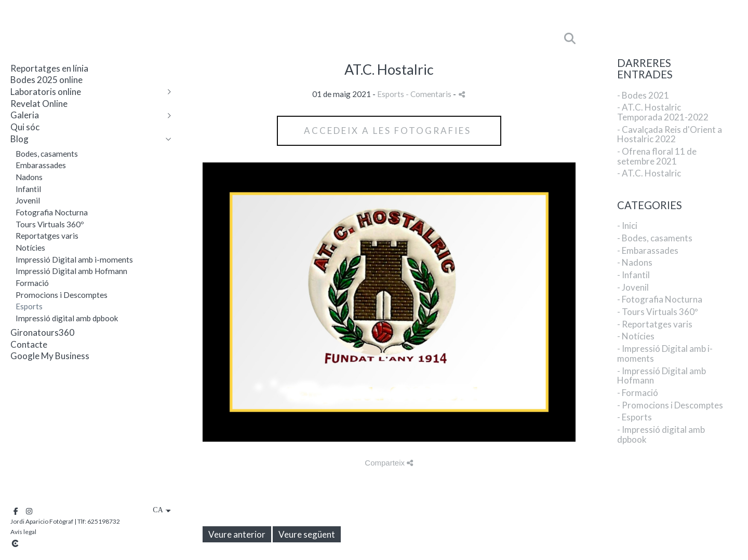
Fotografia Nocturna (52, 212)
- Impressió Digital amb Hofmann (662, 376)
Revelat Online (39, 104)
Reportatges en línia (49, 68)
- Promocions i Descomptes (670, 405)
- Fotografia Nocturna (660, 299)
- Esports (635, 417)
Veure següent (307, 534)
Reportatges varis (47, 236)
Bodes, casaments (47, 154)
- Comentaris (429, 94)
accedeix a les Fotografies (389, 131)
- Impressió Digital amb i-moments (665, 353)
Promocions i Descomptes (62, 295)
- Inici (627, 226)
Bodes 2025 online (46, 80)
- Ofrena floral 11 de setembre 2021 (657, 156)
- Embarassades (648, 250)
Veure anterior (237, 534)
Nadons (29, 177)
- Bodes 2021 (643, 95)
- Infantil (633, 275)
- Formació (638, 393)
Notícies (30, 248)
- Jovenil (633, 287)
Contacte (29, 344)
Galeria (25, 115)
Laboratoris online (46, 92)
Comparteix (389, 463)
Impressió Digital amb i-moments (74, 259)
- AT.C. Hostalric (649, 173)
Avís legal (23, 532)
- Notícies (636, 336)
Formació (32, 283)
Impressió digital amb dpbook (67, 318)
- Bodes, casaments (655, 238)
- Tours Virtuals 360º (658, 312)
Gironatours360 (42, 332)
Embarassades (41, 165)
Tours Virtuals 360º (50, 224)
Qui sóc (25, 127)
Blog (19, 139)
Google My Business (50, 356)
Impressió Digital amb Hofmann (71, 271)
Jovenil (28, 200)
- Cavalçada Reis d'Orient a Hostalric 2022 (670, 134)
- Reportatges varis (655, 324)
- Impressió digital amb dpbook (661, 434)
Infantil (28, 189)
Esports (29, 306)
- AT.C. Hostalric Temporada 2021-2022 (663, 112)
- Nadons (635, 262)
